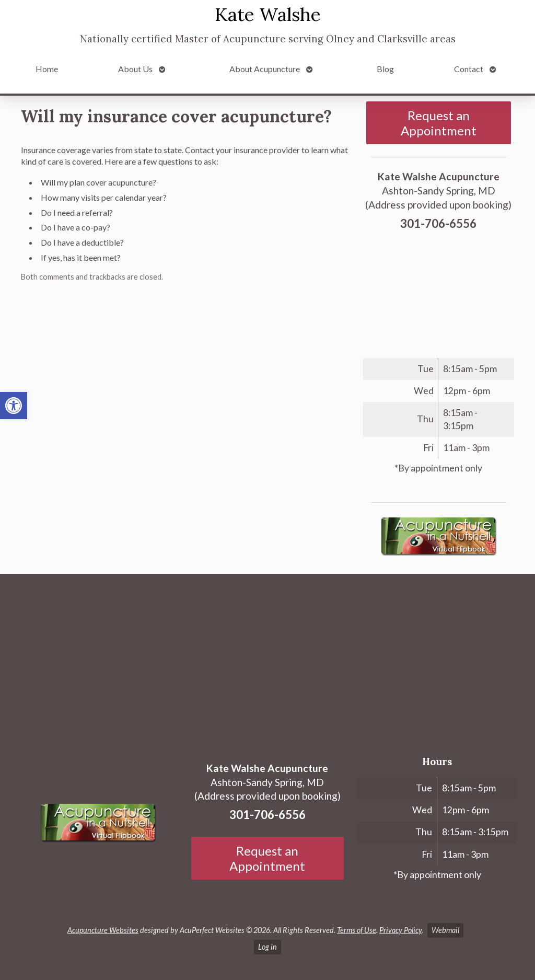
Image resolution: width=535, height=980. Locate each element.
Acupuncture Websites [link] (103, 930)
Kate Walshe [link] (268, 14)
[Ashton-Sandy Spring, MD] (267, 661)
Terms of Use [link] (357, 930)
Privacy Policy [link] (400, 930)
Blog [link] (385, 69)
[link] (14, 406)
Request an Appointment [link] (439, 123)
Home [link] (47, 69)
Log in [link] (267, 947)
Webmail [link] (445, 930)
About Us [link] (135, 69)
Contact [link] (469, 69)
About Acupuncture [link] (265, 69)
